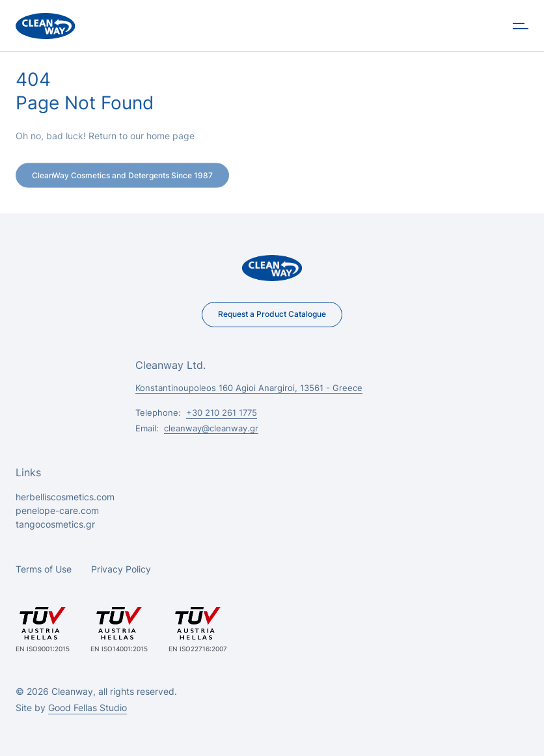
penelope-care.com (57, 510)
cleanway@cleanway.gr (211, 428)
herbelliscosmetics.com (65, 497)
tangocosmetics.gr (55, 524)
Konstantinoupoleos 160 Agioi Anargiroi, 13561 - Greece (249, 388)
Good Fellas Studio (88, 708)
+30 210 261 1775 (222, 412)
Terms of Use (44, 569)
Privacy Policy (121, 569)
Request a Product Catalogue (272, 314)
